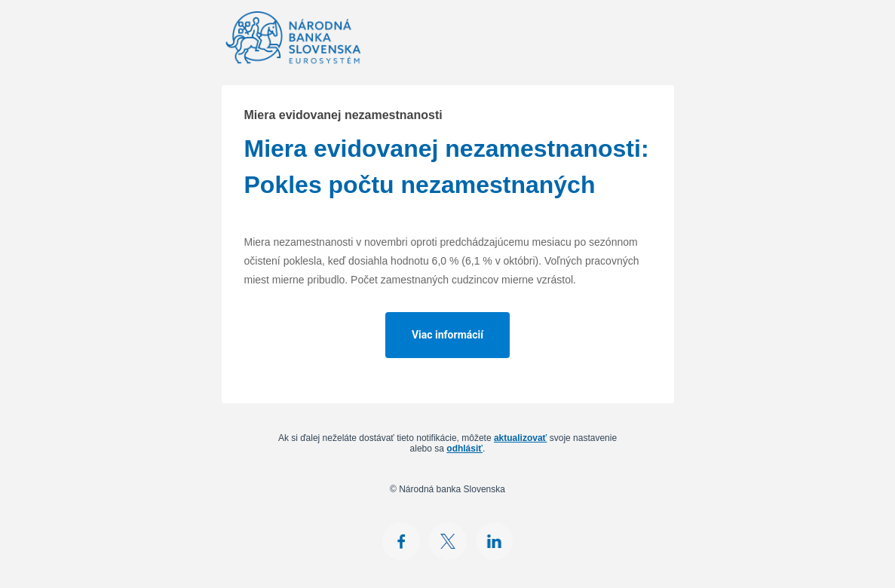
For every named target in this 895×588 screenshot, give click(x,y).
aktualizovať (520, 438)
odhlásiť (464, 449)
